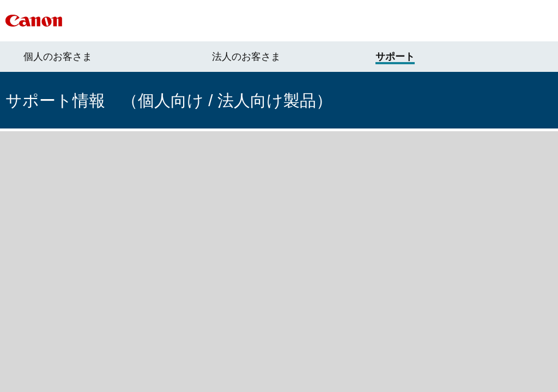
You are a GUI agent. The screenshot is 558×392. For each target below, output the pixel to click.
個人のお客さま (58, 57)
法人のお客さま (246, 57)
